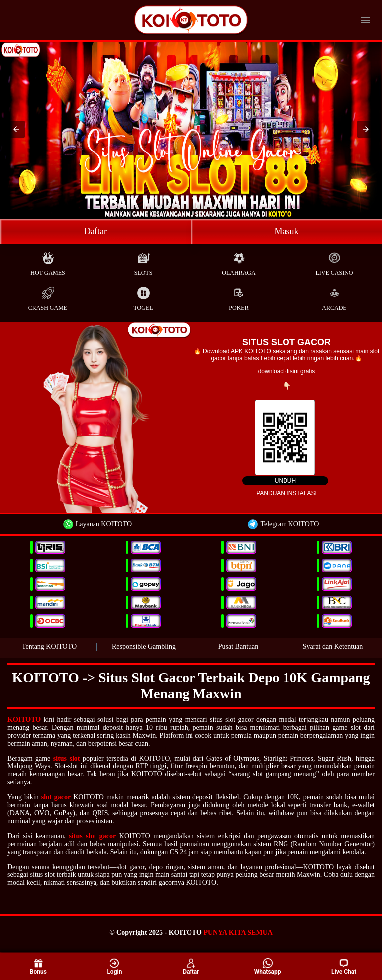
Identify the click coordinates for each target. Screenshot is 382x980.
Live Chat (344, 967)
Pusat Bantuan (239, 646)
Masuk (287, 231)
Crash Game (48, 296)
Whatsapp (268, 966)
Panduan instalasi (286, 493)
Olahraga (239, 262)
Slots (143, 262)
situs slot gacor (93, 836)
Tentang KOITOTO (49, 646)
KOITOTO (24, 719)
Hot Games (48, 262)
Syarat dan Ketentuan (333, 646)
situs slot (67, 758)
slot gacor (56, 797)
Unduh (285, 481)
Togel (143, 296)
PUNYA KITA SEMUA (238, 932)
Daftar (95, 231)
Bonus (38, 966)
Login (114, 966)
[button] (16, 129)
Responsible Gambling (144, 646)
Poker (239, 296)
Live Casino (334, 262)
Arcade (334, 296)
